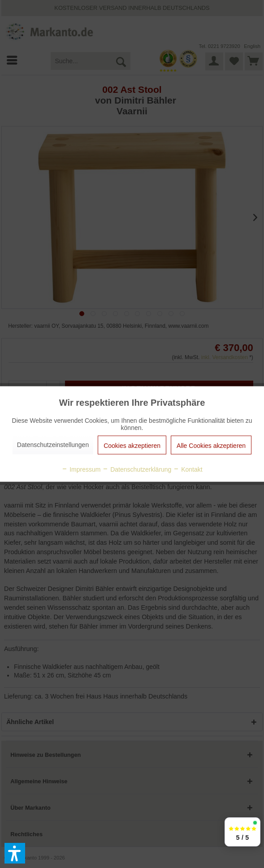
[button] (15, 853)
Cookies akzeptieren (132, 446)
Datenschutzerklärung (137, 469)
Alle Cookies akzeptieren (211, 446)
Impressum (81, 469)
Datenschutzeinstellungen (53, 445)
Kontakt (188, 469)
